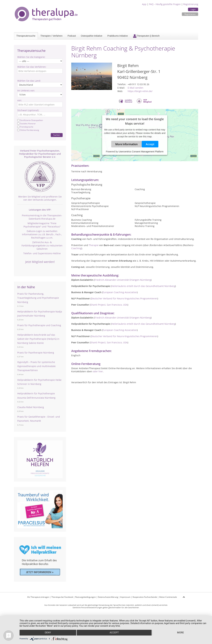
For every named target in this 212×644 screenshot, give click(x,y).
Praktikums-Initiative (117, 36)
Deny (48, 633)
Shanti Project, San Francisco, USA (109, 305)
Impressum (125, 597)
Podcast (72, 36)
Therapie (94, 245)
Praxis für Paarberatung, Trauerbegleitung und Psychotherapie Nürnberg (38, 298)
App (144, 4)
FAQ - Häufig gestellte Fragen (165, 4)
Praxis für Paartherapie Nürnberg (36, 353)
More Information (126, 144)
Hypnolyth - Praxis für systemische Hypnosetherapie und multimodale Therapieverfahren (36, 366)
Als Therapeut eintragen (38, 597)
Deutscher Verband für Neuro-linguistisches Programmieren (124, 298)
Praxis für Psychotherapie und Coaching (39, 325)
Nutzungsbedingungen (85, 597)
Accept (150, 144)
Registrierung (191, 4)
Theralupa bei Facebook (62, 597)
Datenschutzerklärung (108, 597)
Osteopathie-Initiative (92, 36)
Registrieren (190, 14)
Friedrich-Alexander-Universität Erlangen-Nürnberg (123, 280)
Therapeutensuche (26, 36)
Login (193, 9)
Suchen (57, 135)
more (181, 633)
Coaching (76, 248)
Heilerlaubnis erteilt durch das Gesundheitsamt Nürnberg (143, 286)
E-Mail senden (136, 88)
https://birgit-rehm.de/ (140, 91)
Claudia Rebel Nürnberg (31, 407)
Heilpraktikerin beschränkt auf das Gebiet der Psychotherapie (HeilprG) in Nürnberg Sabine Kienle (38, 339)
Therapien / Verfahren (51, 36)
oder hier (98, 371)
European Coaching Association (120, 292)
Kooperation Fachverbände (145, 597)
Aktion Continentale (168, 597)
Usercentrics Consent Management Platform (141, 152)
